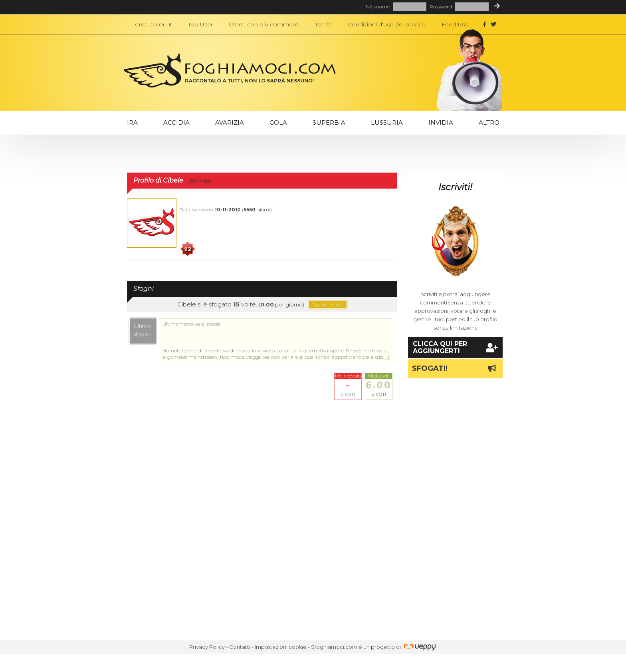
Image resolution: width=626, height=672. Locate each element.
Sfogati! (455, 368)
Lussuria (387, 122)
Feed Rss (455, 24)
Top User (200, 24)
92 (188, 249)
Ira (132, 122)
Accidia (176, 122)
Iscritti (324, 24)
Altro (489, 122)
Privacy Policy (207, 647)
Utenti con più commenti (264, 24)
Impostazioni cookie (281, 647)
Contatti (240, 647)
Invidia (441, 122)
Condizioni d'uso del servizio (387, 24)
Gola (278, 122)
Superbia (329, 122)
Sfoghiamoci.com (334, 647)
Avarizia (230, 122)
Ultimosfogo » (143, 330)
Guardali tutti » (328, 305)
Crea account (154, 24)
